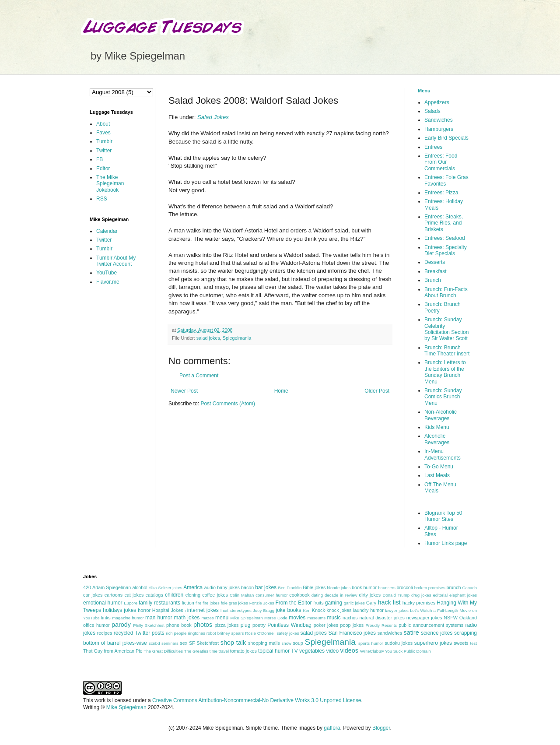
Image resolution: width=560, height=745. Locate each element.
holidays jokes (119, 610)
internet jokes (203, 610)
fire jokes (211, 603)
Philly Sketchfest (149, 625)
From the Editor (293, 603)
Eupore (131, 603)
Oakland (468, 618)
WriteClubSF (372, 651)
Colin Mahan (242, 595)
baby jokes (228, 587)
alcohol (140, 587)
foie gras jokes (234, 603)
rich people (176, 633)
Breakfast (436, 271)
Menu (424, 91)
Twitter (104, 151)
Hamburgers (439, 129)
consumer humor (271, 595)
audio (210, 587)
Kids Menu (437, 427)
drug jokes (421, 595)
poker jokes (326, 625)
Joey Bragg (264, 610)
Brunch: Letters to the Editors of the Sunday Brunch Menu (445, 372)
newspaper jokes (424, 618)
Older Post (377, 391)
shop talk (233, 643)
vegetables (312, 651)
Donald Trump (396, 595)
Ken (306, 610)
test (474, 643)
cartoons (114, 595)
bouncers (387, 588)
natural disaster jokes (382, 618)
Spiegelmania (237, 338)
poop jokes (352, 625)
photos (203, 625)
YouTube (107, 273)
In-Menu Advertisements (443, 454)
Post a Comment (199, 376)
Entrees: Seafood (445, 238)
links (106, 618)
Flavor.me (108, 282)
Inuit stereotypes (236, 610)
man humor (159, 618)
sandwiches (390, 633)
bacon (247, 587)
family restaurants (159, 603)
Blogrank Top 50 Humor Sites (443, 516)
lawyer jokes (397, 610)
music (334, 618)
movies (297, 618)
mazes (207, 618)
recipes (105, 633)
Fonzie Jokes (262, 603)
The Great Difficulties (163, 651)
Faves (103, 133)
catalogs (154, 595)
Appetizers (437, 102)
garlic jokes (354, 603)
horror (144, 610)
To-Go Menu (439, 467)
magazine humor (128, 618)
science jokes (437, 633)
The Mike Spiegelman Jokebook (110, 184)
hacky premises (419, 603)
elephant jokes (463, 595)
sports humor (371, 643)
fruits (318, 603)
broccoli (404, 587)
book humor (364, 587)
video (332, 651)
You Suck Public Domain (408, 651)
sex (184, 643)
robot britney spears (225, 633)
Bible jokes (314, 587)
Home (281, 391)
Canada (469, 588)
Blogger (381, 728)
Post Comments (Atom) (228, 404)
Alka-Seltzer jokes (166, 588)
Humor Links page (446, 543)
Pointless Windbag (289, 625)
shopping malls (264, 643)
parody (121, 625)
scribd (154, 643)
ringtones (196, 633)
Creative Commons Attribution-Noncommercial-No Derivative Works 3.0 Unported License (257, 700)
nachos (350, 618)
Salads (432, 111)
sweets (461, 643)
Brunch (433, 280)
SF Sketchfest (204, 643)
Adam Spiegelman (112, 587)
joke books (288, 610)
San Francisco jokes (352, 633)
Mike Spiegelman (246, 618)
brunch (453, 587)
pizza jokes (227, 625)
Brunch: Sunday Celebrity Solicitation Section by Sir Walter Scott (446, 329)
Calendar (107, 231)
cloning (193, 595)
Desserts (435, 262)
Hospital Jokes (168, 610)
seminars (170, 643)
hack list (389, 602)
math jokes (187, 618)
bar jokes (266, 587)
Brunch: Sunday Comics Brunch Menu (443, 397)
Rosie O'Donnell (260, 633)
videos (349, 650)
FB (100, 159)
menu (222, 618)
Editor (103, 169)
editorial (440, 595)
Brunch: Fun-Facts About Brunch (446, 292)
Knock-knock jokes (332, 610)
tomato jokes (243, 651)
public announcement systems (431, 625)
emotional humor (103, 603)
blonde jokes (339, 588)
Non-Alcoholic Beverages (441, 415)
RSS (102, 199)
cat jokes (134, 595)
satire (411, 633)
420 (87, 587)
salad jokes (208, 338)
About (103, 124)
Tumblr (104, 141)
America (193, 587)
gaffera (332, 728)
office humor (96, 625)
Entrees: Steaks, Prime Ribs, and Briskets (444, 223)
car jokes (93, 595)
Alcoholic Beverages (437, 439)
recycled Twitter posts (139, 633)
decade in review (341, 595)
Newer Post (184, 391)
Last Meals (437, 475)
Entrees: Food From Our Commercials (441, 162)
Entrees (433, 147)
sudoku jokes (399, 643)
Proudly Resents (381, 625)
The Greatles (196, 651)
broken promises (430, 588)
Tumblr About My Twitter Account (116, 261)
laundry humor (368, 610)
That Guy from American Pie (113, 651)
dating (317, 595)
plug (246, 625)
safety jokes (288, 633)
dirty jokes (370, 595)
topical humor (274, 651)
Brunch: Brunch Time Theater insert (447, 351)
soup (298, 643)
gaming (334, 603)
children (174, 595)
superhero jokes (433, 643)
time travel (219, 651)
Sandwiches (439, 120)
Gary (371, 603)
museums (316, 618)
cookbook (299, 595)
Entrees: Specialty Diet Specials (446, 250)
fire (198, 603)
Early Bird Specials (446, 138)
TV (294, 651)
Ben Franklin (290, 588)
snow (287, 643)
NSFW (451, 618)
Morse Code (276, 618)
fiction (188, 603)
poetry (259, 625)
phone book (179, 625)
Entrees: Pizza (441, 193)
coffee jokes (215, 595)
